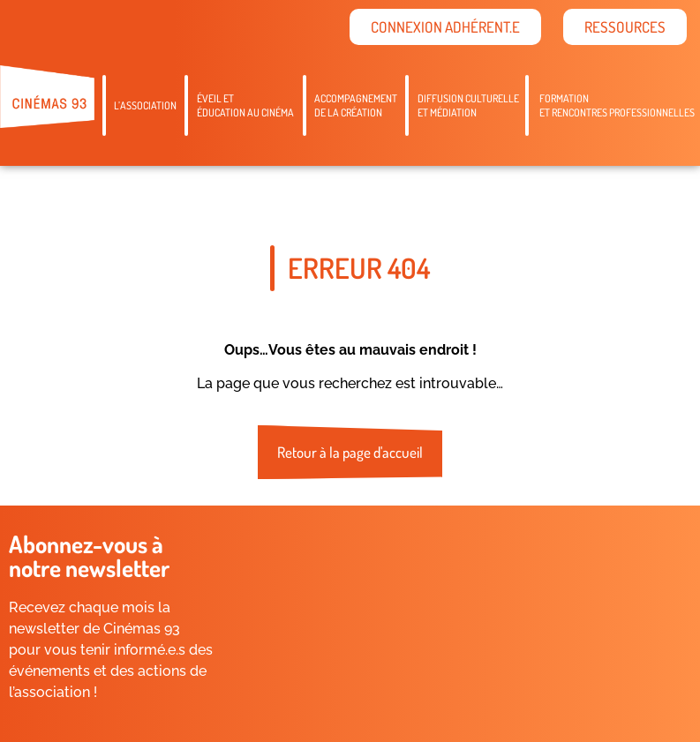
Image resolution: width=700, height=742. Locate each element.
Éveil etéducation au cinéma (245, 105)
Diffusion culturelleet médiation (468, 105)
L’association (145, 105)
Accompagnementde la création (356, 105)
